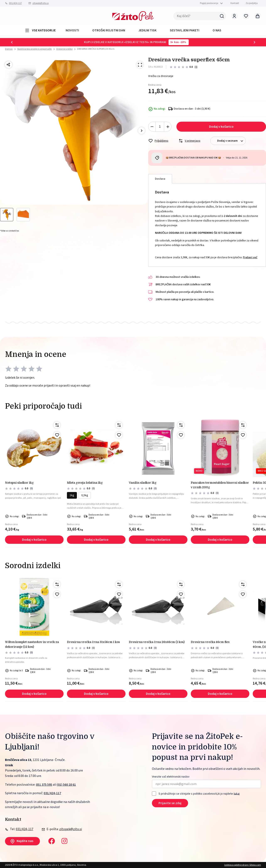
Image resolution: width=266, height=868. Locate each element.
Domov (9, 49)
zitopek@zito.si (41, 3)
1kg (72, 495)
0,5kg (85, 495)
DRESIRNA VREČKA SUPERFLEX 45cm (96, 49)
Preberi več (250, 257)
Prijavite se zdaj (170, 803)
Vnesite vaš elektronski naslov (171, 777)
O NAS (217, 30)
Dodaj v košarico (221, 127)
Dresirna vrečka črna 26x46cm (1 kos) (157, 642)
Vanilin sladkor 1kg (143, 483)
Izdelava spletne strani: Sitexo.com (243, 865)
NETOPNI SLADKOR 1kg (19, 483)
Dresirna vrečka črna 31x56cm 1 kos (93, 642)
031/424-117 (15, 3)
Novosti (72, 30)
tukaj (237, 794)
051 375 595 (44, 785)
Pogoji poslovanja (209, 3)
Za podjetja (252, 3)
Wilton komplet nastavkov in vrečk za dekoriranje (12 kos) (32, 644)
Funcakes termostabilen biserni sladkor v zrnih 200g (220, 485)
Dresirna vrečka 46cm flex (210, 642)
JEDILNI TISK (147, 30)
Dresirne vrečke (64, 49)
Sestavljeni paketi (185, 30)
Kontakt (235, 3)
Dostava (160, 179)
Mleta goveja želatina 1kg (85, 483)
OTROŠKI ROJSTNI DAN (109, 30)
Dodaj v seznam (231, 141)
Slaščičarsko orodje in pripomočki (34, 49)
